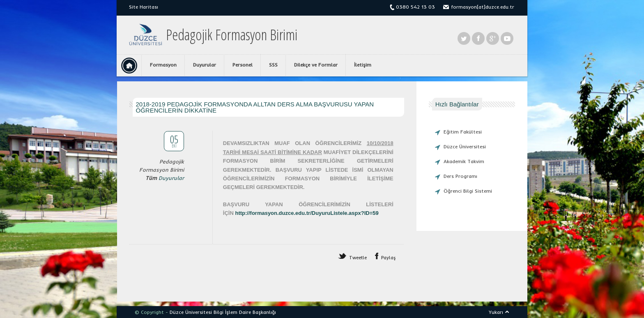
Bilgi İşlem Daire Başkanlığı (245, 312)
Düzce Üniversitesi (465, 146)
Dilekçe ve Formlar (316, 65)
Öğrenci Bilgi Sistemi (468, 191)
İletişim (363, 65)
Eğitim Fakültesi (463, 132)
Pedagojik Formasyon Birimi (232, 35)
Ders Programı (460, 176)
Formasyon (163, 65)
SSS (273, 65)
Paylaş (389, 258)
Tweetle (358, 258)
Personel (243, 65)
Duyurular (205, 65)
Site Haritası (144, 7)
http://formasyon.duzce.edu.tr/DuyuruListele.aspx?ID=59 (307, 213)
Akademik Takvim (464, 161)
